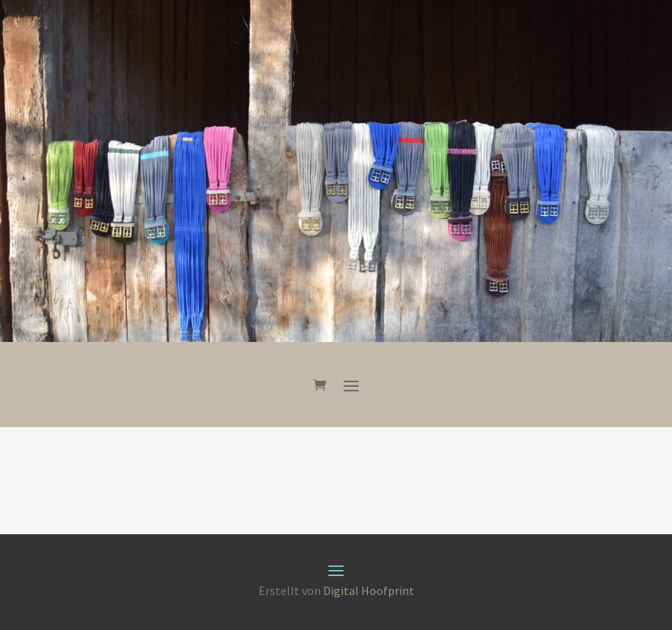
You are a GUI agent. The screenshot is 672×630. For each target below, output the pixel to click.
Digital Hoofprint (369, 590)
